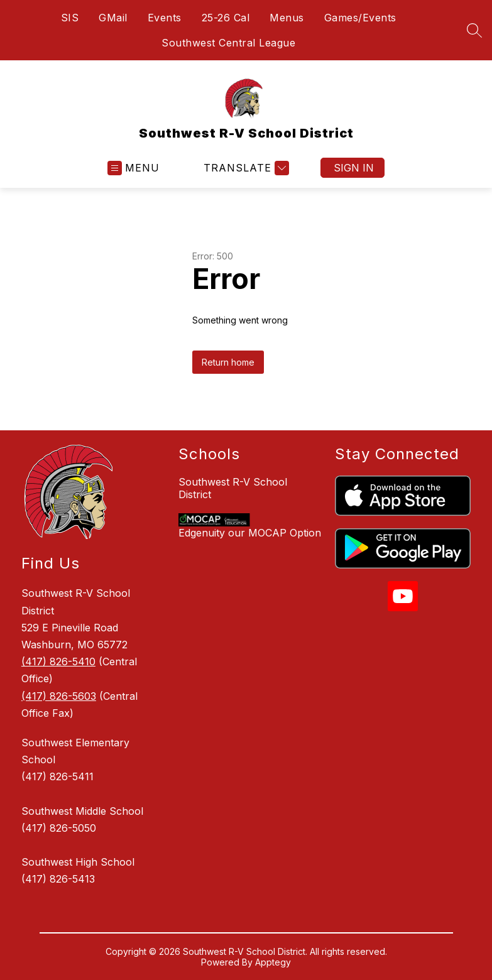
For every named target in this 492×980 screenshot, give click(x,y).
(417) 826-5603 (59, 696)
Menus (287, 18)
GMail (113, 18)
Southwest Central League (228, 43)
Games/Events (360, 18)
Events (165, 18)
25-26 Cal (226, 18)
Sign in (354, 168)
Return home (228, 362)
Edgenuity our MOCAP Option (250, 533)
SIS (70, 18)
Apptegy (273, 962)
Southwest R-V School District (233, 488)
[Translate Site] (245, 168)
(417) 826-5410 (58, 661)
